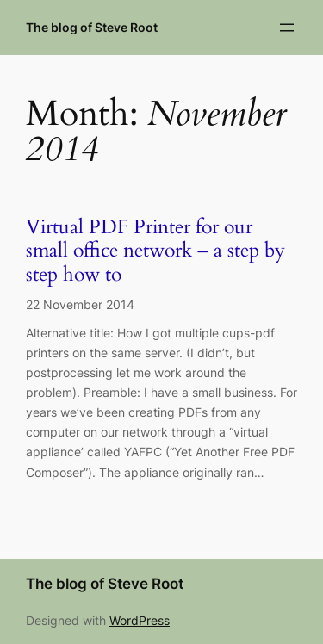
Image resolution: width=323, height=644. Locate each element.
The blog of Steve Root (92, 27)
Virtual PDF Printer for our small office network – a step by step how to (155, 251)
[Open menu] (287, 28)
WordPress (140, 620)
